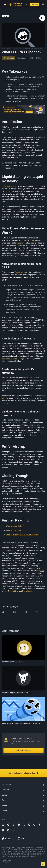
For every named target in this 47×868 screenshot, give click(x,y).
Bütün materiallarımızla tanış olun (23, 773)
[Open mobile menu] (43, 4)
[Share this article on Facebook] (14, 612)
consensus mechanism (11, 359)
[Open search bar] (25, 4)
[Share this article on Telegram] (26, 612)
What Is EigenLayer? (14, 530)
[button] (43, 4)
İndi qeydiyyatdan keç (23, 750)
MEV (4, 398)
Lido (6, 191)
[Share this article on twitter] (3, 612)
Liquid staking (7, 186)
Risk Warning (27, 591)
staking (18, 243)
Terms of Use (13, 591)
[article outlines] (42, 18)
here (42, 571)
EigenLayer (19, 272)
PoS (32, 240)
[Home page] (16, 4)
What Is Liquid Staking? (15, 526)
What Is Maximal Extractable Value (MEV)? (23, 535)
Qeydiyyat (34, 4)
